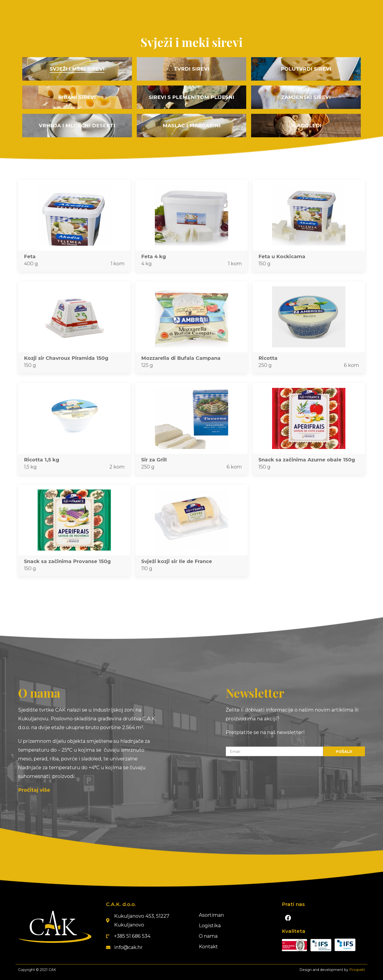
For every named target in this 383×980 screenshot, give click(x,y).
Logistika (210, 926)
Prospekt (357, 970)
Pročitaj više (34, 790)
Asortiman (212, 915)
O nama (208, 936)
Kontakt (209, 947)
